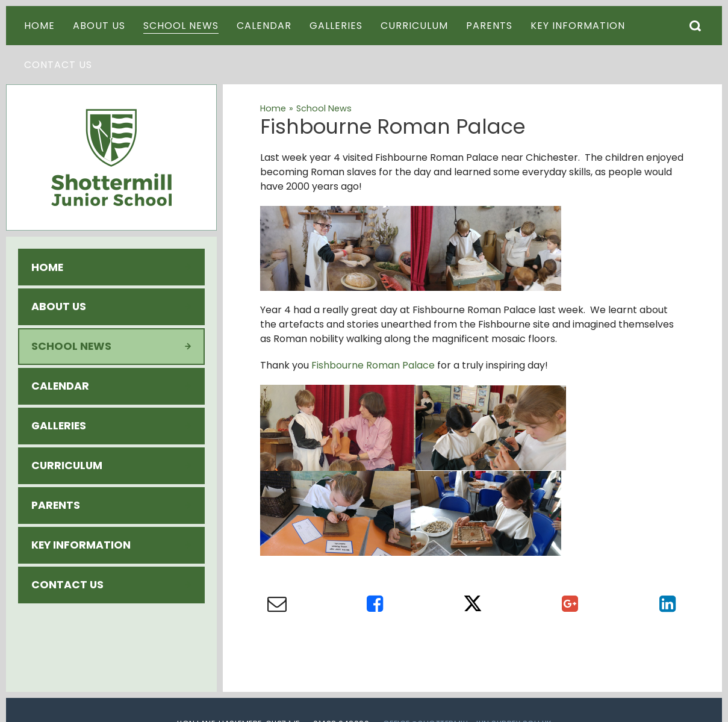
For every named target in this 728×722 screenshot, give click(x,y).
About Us (59, 307)
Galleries (59, 426)
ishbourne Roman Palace (376, 365)
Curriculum (67, 465)
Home (47, 267)
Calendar (60, 386)
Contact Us (67, 585)
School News (71, 346)
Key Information (81, 545)
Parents (56, 505)
